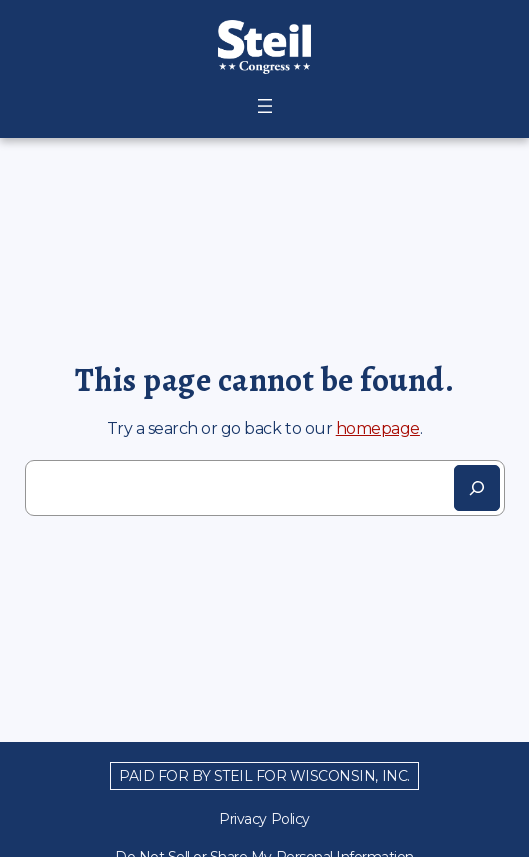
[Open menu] (265, 106)
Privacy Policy (264, 819)
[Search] (477, 488)
